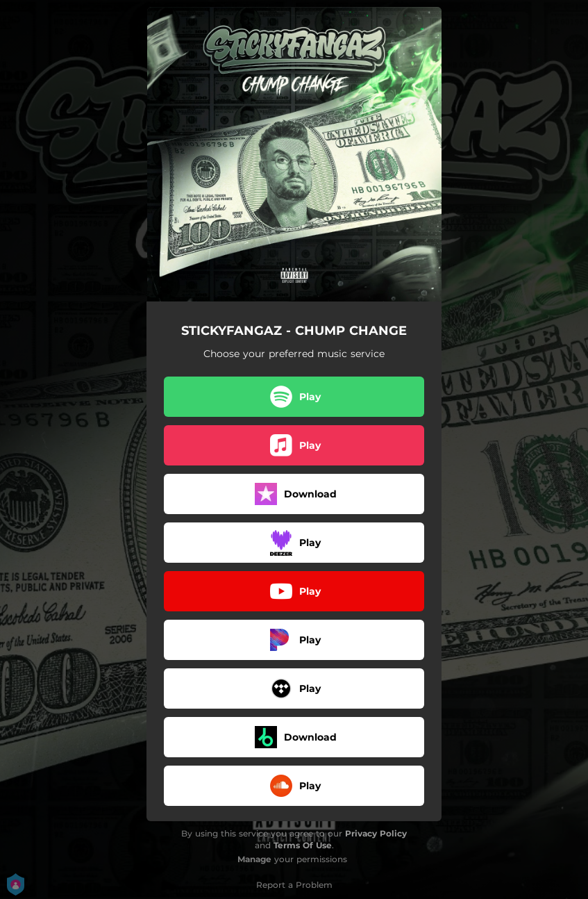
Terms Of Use (303, 845)
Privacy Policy (376, 833)
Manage (254, 859)
